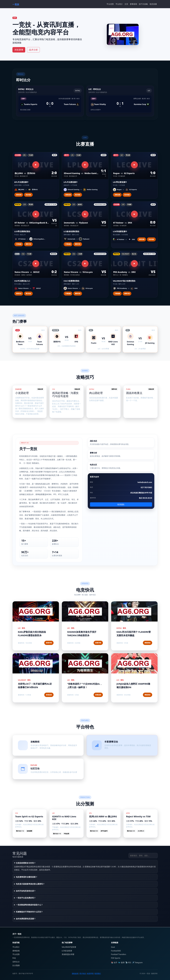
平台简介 (119, 4)
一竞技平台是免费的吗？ (26, 898)
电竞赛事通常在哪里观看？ (27, 877)
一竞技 (16, 4)
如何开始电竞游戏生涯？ (26, 891)
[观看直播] (36, 165)
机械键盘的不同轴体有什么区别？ (29, 912)
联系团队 (121, 504)
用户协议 (83, 973)
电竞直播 (153, 4)
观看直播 (19, 195)
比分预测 (16, 965)
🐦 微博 (121, 963)
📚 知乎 (114, 963)
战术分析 (33, 50)
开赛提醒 (19, 244)
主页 (126, 4)
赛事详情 (28, 244)
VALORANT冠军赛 (69, 947)
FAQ (14, 958)
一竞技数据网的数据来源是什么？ (29, 905)
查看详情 (49, 643)
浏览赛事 (19, 50)
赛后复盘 (28, 293)
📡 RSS (128, 963)
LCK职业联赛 (67, 951)
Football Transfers (119, 954)
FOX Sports (116, 958)
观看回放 (19, 293)
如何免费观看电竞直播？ (26, 919)
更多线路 (28, 195)
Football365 (116, 951)
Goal (113, 947)
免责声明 (90, 973)
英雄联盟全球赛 (68, 954)
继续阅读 (147, 643)
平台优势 (110, 4)
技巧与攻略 (143, 4)
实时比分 (16, 962)
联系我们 (98, 973)
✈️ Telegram (137, 963)
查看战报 (49, 695)
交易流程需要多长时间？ (26, 863)
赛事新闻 (133, 4)
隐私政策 (75, 973)
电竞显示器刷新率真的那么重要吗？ (30, 884)
